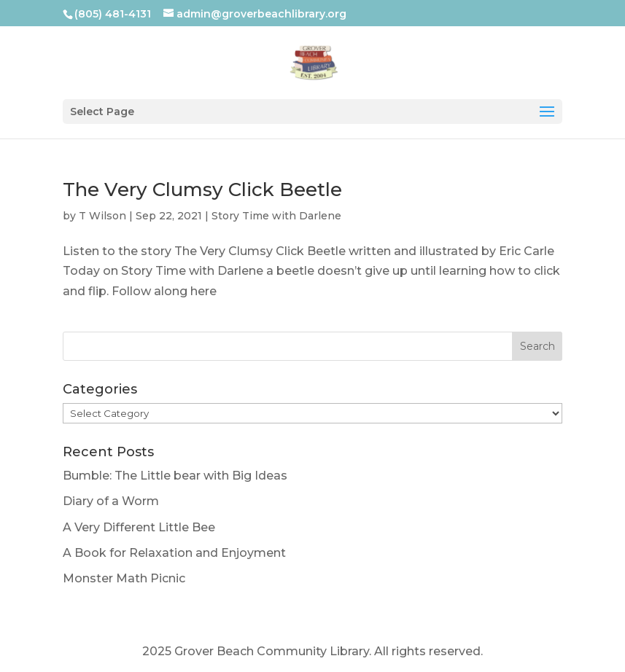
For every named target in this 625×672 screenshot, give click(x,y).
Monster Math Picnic (124, 578)
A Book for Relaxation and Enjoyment (174, 553)
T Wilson (102, 216)
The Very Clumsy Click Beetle (202, 190)
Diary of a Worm (111, 501)
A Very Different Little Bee (139, 527)
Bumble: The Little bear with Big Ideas (175, 476)
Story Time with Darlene (276, 216)
